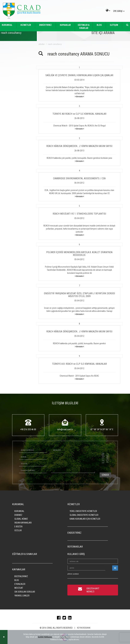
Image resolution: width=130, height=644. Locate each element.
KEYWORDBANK (84, 628)
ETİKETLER (42, 44)
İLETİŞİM (114, 25)
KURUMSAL (19, 511)
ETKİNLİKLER (20, 584)
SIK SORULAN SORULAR (25, 592)
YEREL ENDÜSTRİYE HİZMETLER (83, 511)
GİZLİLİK (18, 530)
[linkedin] (71, 618)
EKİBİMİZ (18, 515)
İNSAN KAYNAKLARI (23, 523)
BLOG (99, 25)
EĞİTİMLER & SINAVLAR (84, 27)
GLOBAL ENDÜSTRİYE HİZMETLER (84, 515)
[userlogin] (115, 568)
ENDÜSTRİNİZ (45, 25)
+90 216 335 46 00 (28, 429)
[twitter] (65, 618)
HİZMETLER (26, 25)
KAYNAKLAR (65, 25)
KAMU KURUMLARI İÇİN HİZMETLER (85, 519)
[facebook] (59, 618)
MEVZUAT (19, 588)
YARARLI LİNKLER (22, 596)
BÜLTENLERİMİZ (21, 576)
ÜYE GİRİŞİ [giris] (119, 11)
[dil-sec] (108, 11)
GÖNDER (105, 475)
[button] (79, 84)
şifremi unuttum (73, 574)
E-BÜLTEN (18, 527)
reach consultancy (55, 44)
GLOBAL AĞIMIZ (21, 519)
